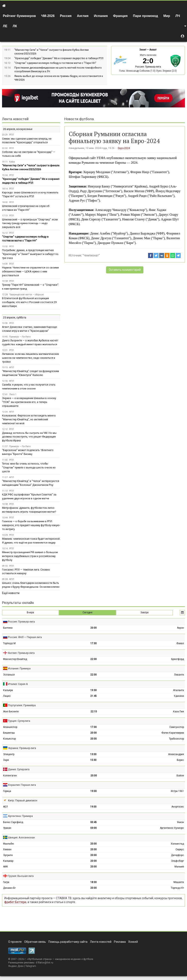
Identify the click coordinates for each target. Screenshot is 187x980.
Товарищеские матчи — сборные (27, 295)
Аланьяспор (10, 727)
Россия (66, 16)
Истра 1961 (177, 791)
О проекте (15, 942)
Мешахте (179, 882)
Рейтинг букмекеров (19, 16)
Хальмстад (177, 844)
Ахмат (153, 50)
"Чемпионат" (91, 255)
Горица (7, 791)
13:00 (93, 754)
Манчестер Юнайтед (15, 659)
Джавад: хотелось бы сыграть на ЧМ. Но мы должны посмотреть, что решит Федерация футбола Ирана (29, 437)
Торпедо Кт (177, 888)
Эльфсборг (177, 861)
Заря (6, 760)
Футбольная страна (39, 959)
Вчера (30, 612)
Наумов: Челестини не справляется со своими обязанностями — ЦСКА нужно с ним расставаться (30, 271)
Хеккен (7, 849)
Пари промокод (145, 16)
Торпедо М (9, 643)
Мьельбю (8, 844)
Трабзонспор (176, 739)
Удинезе (179, 696)
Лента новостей (15, 119)
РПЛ (11, 135)
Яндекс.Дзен (16, 966)
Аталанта (178, 690)
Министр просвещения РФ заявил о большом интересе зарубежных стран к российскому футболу (30, 556)
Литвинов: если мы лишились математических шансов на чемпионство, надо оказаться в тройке (31, 358)
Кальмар (8, 861)
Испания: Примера (19, 668)
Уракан (7, 828)
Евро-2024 (124, 148)
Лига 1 (13, 394)
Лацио (7, 696)
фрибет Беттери (15, 902)
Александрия (176, 754)
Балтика (8, 628)
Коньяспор (9, 739)
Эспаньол (9, 675)
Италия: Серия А (18, 684)
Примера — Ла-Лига (20, 337)
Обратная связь (35, 942)
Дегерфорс (177, 855)
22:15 (94, 712)
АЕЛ (5, 807)
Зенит (143, 50)
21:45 (93, 696)
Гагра (6, 882)
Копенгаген (10, 776)
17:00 (93, 727)
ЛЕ (5, 26)
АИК (6, 867)
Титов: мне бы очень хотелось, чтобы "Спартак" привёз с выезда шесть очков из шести (29, 467)
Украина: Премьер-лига (22, 748)
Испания (101, 16)
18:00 (93, 882)
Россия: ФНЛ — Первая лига (25, 637)
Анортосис (178, 807)
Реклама (120, 942)
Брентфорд (178, 659)
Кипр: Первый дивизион (23, 800)
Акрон (180, 628)
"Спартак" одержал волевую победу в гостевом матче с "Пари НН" (55, 63)
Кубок (12, 162)
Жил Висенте (11, 712)
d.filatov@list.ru (44, 963)
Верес (180, 760)
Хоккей (133, 942)
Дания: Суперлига (19, 769)
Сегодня (87, 612)
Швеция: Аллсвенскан (21, 837)
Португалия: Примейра (22, 705)
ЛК (15, 26)
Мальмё (179, 867)
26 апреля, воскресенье (18, 129)
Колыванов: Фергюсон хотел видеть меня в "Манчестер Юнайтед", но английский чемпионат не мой (29, 419)
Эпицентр (9, 754)
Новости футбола (79, 119)
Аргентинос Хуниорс (172, 828)
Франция (120, 16)
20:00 (93, 628)
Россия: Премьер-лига (148, 67)
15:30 (93, 760)
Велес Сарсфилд (13, 822)
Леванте (179, 675)
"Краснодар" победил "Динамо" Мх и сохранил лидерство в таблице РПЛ (59, 58)
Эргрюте (8, 855)
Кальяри (8, 690)
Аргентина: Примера (20, 816)
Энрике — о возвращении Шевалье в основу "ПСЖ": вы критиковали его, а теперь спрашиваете (29, 402)
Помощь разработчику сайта (68, 942)
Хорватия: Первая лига (22, 785)
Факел (180, 643)
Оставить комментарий (125, 270)
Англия (83, 16)
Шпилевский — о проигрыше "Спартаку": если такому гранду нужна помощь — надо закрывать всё (30, 223)
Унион (180, 822)
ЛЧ (178, 16)
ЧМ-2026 (48, 16)
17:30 (93, 643)
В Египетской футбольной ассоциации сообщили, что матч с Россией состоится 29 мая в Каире (29, 302)
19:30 (93, 690)
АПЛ (12, 367)
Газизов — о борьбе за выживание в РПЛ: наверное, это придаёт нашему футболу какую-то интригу (31, 525)
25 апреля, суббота (15, 317)
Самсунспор (177, 727)
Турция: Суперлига (19, 721)
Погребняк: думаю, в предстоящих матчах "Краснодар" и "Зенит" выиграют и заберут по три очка (30, 254)
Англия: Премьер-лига (21, 653)
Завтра (144, 612)
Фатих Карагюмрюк (173, 733)
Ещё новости (11, 593)
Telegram (31, 966)
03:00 (93, 828)
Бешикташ (9, 733)
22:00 (93, 659)
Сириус (180, 849)
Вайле (180, 776)
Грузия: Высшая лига (21, 876)
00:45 (93, 822)
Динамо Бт (9, 888)
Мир (167, 16)
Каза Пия (178, 712)
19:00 (93, 791)
